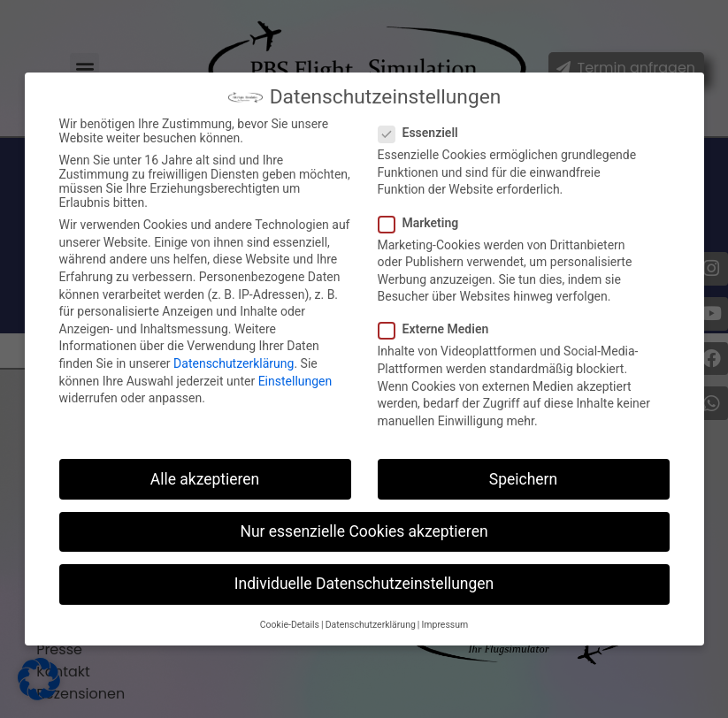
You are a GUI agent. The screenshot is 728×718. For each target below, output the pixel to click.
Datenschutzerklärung (234, 363)
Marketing (424, 223)
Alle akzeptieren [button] (205, 479)
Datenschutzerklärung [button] (371, 625)
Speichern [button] (523, 479)
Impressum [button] (444, 625)
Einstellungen (295, 381)
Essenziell (424, 133)
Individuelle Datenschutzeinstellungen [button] (364, 584)
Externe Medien (439, 329)
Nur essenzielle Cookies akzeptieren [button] (364, 531)
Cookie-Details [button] (290, 625)
